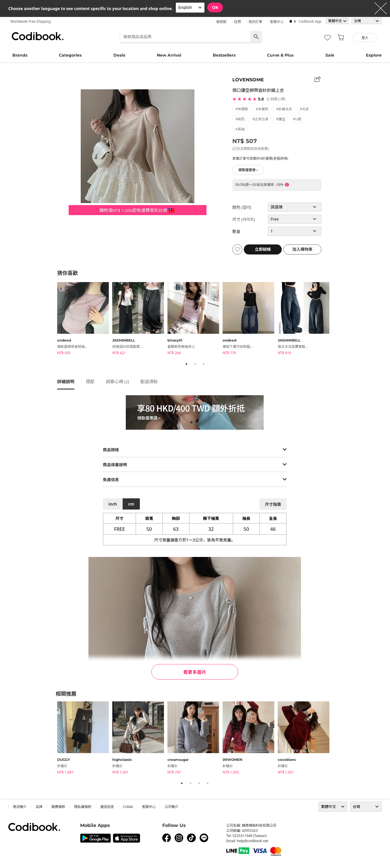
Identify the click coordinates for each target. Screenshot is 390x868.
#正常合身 (260, 119)
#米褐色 (262, 109)
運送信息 (107, 807)
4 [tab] (208, 783)
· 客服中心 (276, 22)
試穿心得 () (117, 381)
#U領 (297, 119)
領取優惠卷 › (248, 170)
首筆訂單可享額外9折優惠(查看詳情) (260, 158)
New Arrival (169, 55)
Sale (330, 55)
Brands (20, 55)
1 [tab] (186, 364)
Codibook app (310, 21)
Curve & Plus (280, 55)
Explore (374, 55)
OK (215, 7)
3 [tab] (204, 364)
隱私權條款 (83, 807)
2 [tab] (195, 364)
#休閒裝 (242, 109)
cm (131, 504)
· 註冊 (237, 22)
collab (128, 807)
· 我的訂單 (254, 22)
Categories (70, 55)
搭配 (90, 381)
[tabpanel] (85, 319)
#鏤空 (281, 119)
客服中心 (149, 807)
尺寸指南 (273, 504)
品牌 (39, 807)
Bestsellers (224, 55)
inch (113, 504)
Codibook (38, 36)
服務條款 (58, 807)
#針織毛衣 (284, 109)
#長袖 (240, 129)
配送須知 (149, 381)
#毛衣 (304, 109)
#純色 (240, 119)
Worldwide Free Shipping (31, 21)
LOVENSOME (248, 80)
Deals (119, 55)
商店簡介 (20, 807)
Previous (53, 319)
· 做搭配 (220, 22)
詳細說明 (66, 381)
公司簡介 (171, 807)
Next (337, 319)
